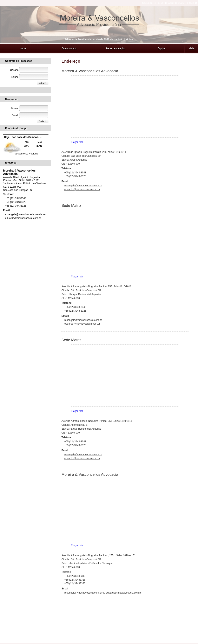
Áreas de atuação (115, 40)
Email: (7, 202)
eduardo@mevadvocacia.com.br (82, 181)
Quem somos (69, 40)
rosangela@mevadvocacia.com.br (83, 177)
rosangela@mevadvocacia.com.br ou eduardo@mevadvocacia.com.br (103, 584)
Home (23, 40)
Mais (191, 40)
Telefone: (9, 186)
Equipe (161, 40)
